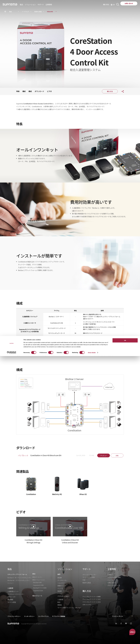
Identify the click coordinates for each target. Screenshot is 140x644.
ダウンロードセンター (89, 575)
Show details (92, 640)
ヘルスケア (61, 583)
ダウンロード (39, 91)
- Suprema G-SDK (38, 585)
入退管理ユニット (13, 591)
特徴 (18, 91)
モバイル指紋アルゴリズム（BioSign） (70, 608)
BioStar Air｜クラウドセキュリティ (19, 580)
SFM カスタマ (87, 605)
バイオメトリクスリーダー (16, 594)
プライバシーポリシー (14, 616)
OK (125, 628)
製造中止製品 (38, 12)
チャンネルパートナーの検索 (92, 597)
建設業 (60, 578)
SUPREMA (10, 5)
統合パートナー (37, 577)
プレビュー (104, 456)
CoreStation (31, 494)
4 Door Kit (50, 12)
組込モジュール (37, 596)
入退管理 (60, 599)
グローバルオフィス (114, 585)
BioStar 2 (10, 583)
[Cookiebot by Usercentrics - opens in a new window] (12, 641)
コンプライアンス (43, 616)
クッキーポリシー (29, 616)
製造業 (60, 591)
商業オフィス (62, 586)
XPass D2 (83, 494)
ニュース (110, 580)
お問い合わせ (129, 3)
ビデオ (49, 91)
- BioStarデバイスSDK (39, 588)
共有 (121, 91)
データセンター (62, 580)
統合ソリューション (39, 580)
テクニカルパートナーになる (92, 602)
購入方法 (107, 4)
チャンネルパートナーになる (92, 599)
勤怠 (59, 602)
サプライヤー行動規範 (59, 616)
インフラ (60, 588)
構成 (24, 91)
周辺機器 (10, 599)
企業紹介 (110, 575)
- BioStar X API (37, 582)
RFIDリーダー (12, 597)
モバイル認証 (12, 602)
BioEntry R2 (57, 494)
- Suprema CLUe (38, 591)
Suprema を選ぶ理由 (114, 577)
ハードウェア (26, 12)
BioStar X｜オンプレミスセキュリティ (19, 578)
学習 (84, 580)
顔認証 (60, 605)
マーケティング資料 (89, 577)
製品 (10, 12)
